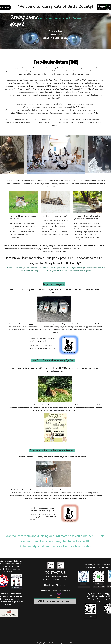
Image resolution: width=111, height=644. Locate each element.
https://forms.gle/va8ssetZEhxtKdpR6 (42, 348)
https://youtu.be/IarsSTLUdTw (55, 252)
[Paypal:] (83, 584)
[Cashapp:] (99, 584)
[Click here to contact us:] (55, 601)
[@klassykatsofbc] (84, 587)
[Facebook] (51, 595)
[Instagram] (59, 595)
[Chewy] (90, 616)
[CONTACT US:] (56, 572)
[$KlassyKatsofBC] (99, 587)
